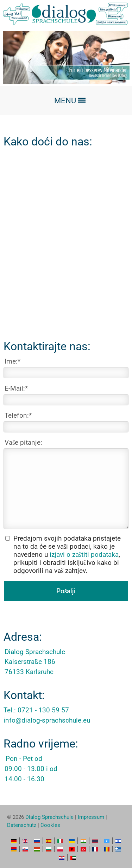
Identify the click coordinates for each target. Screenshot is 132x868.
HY (14, 849)
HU (37, 849)
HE (118, 841)
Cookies (50, 825)
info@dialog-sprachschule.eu (47, 720)
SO (107, 841)
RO (107, 849)
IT (60, 841)
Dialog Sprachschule (49, 817)
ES (49, 841)
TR (83, 849)
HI (83, 841)
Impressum (91, 817)
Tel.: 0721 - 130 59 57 (36, 710)
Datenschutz (22, 825)
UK (72, 841)
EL (118, 849)
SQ (72, 849)
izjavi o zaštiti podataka (84, 554)
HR (62, 858)
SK (25, 849)
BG (49, 849)
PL (60, 849)
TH (95, 841)
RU (37, 841)
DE (14, 841)
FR (95, 849)
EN (25, 841)
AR (73, 858)
